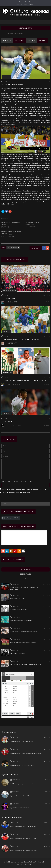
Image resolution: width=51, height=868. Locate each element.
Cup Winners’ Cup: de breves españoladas (24, 631)
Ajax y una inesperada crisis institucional (23, 642)
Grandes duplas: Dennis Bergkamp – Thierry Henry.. (27, 753)
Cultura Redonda (13, 425)
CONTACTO (32, 4)
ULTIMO (42, 40)
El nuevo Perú (7, 421)
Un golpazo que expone (32, 222)
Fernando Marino (13, 384)
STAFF (19, 4)
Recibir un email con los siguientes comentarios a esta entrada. (24, 489)
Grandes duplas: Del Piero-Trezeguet (22, 765)
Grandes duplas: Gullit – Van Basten (22, 741)
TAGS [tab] (26, 579)
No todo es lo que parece (18, 653)
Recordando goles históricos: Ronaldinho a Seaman (20, 339)
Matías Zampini (12, 302)
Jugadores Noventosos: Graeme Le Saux (23, 826)
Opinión (32, 40)
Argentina (19, 40)
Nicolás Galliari (12, 248)
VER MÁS (47, 302)
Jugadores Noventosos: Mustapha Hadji (23, 850)
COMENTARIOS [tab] (26, 574)
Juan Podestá (11, 343)
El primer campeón (8, 298)
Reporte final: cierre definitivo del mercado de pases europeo (24, 380)
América (7, 40)
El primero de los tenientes (19, 609)
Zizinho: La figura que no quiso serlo (22, 784)
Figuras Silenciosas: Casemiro (20, 808)
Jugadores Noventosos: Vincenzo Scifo (23, 838)
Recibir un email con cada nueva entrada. (16, 492)
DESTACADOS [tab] (25, 569)
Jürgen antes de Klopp (8, 33)
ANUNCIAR (24, 4)
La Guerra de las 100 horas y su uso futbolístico (25, 664)
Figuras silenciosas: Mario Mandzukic (22, 796)
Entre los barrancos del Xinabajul (21, 620)
